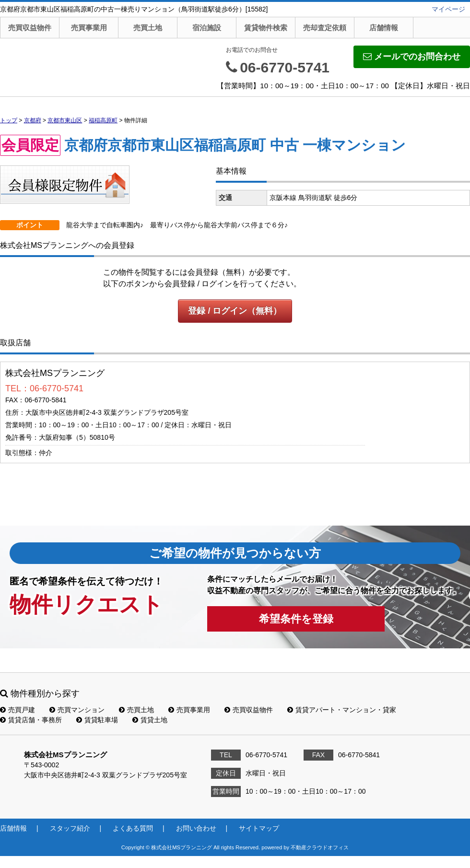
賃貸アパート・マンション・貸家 (342, 710)
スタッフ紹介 (70, 828)
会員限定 (30, 145)
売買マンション (77, 710)
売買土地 (148, 28)
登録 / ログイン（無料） (235, 311)
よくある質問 (133, 828)
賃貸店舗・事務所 (31, 720)
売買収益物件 (30, 28)
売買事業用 (89, 28)
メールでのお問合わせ (412, 57)
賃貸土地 (150, 720)
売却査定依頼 (325, 28)
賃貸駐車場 (97, 720)
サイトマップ (259, 828)
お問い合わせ (196, 828)
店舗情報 (384, 28)
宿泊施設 (207, 28)
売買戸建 (18, 710)
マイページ (448, 9)
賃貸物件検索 (266, 28)
